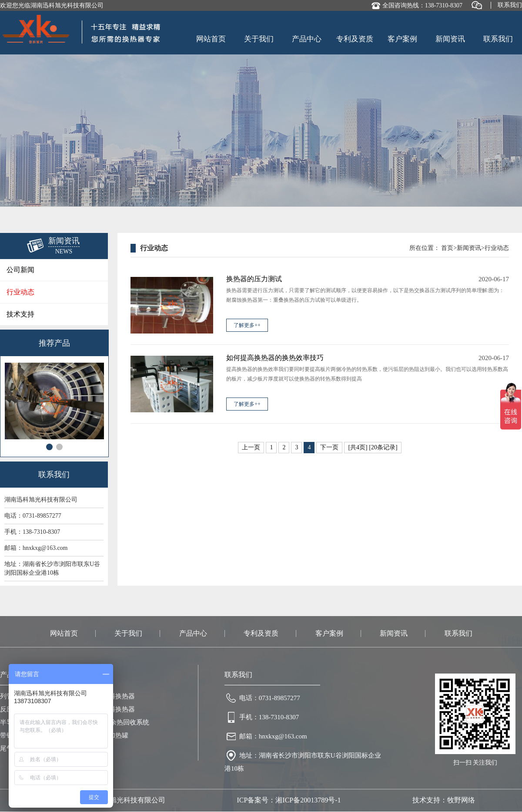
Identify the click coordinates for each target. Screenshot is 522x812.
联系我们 (510, 5)
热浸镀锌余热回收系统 (117, 722)
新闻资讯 (450, 39)
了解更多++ (247, 325)
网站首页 (211, 39)
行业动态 (20, 292)
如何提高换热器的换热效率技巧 (275, 358)
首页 (447, 248)
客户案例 (402, 39)
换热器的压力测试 (254, 279)
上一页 (251, 447)
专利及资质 (355, 39)
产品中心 (307, 39)
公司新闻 (20, 270)
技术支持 (20, 314)
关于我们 (259, 39)
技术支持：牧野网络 (444, 800)
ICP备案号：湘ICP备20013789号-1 (289, 800)
